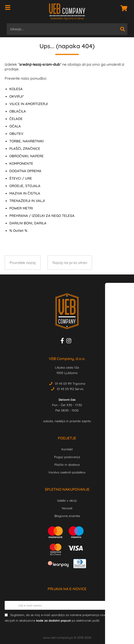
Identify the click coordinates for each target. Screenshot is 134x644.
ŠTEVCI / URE (21, 178)
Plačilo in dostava (67, 465)
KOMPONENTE (21, 163)
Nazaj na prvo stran (70, 263)
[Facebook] (63, 342)
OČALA (15, 126)
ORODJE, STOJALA (25, 186)
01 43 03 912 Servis (70, 389)
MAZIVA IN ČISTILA (25, 193)
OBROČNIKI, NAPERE (26, 156)
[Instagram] (70, 342)
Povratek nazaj (23, 263)
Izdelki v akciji (67, 500)
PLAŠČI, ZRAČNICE (25, 149)
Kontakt (67, 449)
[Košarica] (123, 8)
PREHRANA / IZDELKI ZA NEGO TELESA (42, 216)
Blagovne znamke (67, 516)
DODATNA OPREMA (25, 171)
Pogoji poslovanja (67, 457)
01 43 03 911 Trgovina (70, 384)
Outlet (18, 231)
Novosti (67, 508)
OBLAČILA (18, 111)
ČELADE (16, 119)
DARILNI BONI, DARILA (28, 223)
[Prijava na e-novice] (125, 605)
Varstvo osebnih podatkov (67, 472)
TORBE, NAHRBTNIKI (26, 141)
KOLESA (16, 89)
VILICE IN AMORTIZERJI (29, 104)
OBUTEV (16, 134)
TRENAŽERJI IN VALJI (27, 201)
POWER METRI (21, 208)
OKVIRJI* (17, 96)
